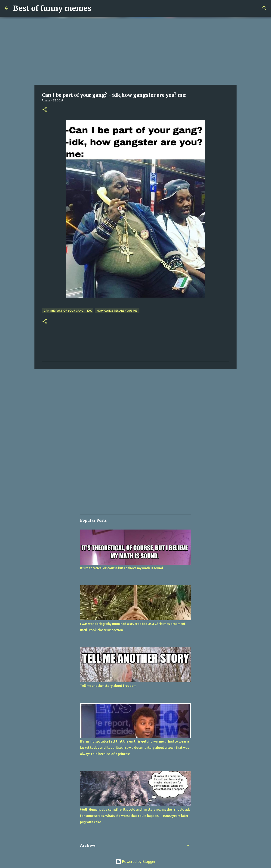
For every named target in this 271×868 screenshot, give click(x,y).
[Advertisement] (135, 51)
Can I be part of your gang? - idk (68, 311)
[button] (45, 110)
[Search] (265, 8)
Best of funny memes (52, 8)
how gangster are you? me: (117, 311)
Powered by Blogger (135, 862)
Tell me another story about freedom (108, 686)
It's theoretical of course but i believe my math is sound (122, 568)
